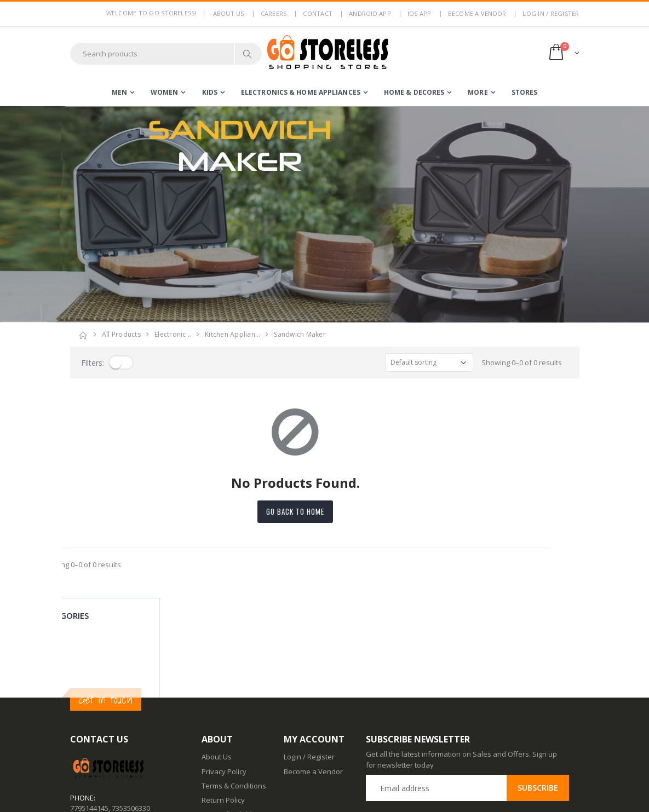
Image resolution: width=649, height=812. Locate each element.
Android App (370, 13)
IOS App (420, 13)
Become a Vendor (477, 13)
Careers (274, 13)
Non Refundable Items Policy (229, 719)
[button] (563, 53)
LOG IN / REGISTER (551, 13)
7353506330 (131, 708)
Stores (525, 92)
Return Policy (223, 700)
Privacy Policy (224, 671)
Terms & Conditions (234, 686)
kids (210, 92)
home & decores (414, 92)
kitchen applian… (232, 334)
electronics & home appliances (301, 92)
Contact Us (219, 753)
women (165, 92)
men (119, 92)
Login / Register (309, 657)
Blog (209, 739)
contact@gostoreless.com (113, 735)
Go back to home (325, 511)
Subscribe (538, 688)
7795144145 (89, 708)
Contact (318, 13)
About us (229, 13)
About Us (217, 657)
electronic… (173, 334)
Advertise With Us (231, 796)
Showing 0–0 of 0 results (522, 362)
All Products (121, 334)
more (478, 92)
